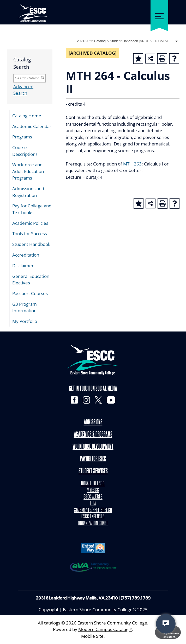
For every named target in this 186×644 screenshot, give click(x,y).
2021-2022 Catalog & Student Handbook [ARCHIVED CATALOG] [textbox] (125, 41)
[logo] (93, 360)
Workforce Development (93, 447)
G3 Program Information (25, 307)
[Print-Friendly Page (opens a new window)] (162, 59)
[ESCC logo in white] (33, 11)
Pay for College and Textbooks (32, 209)
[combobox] (127, 41)
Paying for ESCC (93, 459)
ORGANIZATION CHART (93, 524)
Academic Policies (30, 223)
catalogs (52, 623)
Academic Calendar (32, 126)
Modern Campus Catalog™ (105, 630)
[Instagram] (86, 400)
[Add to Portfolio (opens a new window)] (138, 59)
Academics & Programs (93, 435)
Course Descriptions (25, 151)
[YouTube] (111, 400)
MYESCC (93, 490)
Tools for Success (30, 234)
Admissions (93, 423)
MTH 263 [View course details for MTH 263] (132, 164)
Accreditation (26, 255)
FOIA (93, 503)
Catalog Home (27, 116)
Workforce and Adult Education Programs (28, 171)
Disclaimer (23, 266)
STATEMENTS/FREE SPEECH (93, 510)
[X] (98, 400)
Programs (22, 137)
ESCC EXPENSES (93, 517)
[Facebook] (74, 400)
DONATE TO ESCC (93, 484)
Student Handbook (31, 244)
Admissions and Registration (28, 192)
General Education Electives (31, 280)
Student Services (93, 472)
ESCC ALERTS (93, 497)
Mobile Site (92, 636)
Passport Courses (30, 293)
